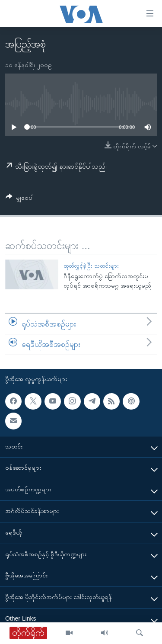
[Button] (20, 199)
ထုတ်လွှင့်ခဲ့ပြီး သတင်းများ (91, 266)
